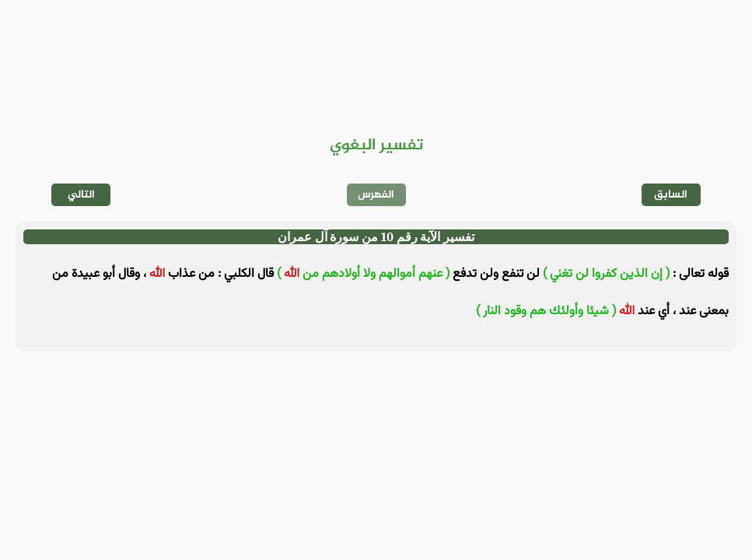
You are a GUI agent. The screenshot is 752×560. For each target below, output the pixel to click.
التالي (81, 195)
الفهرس (376, 195)
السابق (671, 195)
